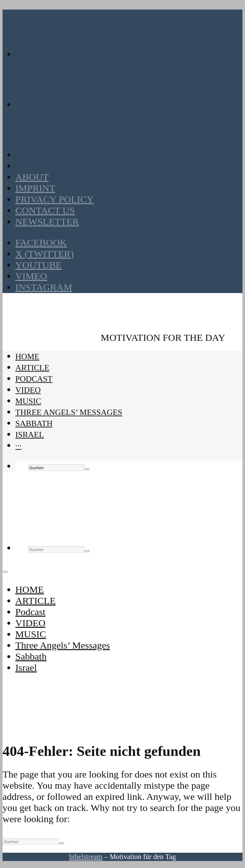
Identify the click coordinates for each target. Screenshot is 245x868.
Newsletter (47, 222)
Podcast (34, 379)
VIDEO (28, 390)
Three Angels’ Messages (69, 412)
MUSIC (28, 401)
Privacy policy (55, 199)
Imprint (35, 188)
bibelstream (86, 857)
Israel (30, 435)
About (32, 177)
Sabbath (34, 423)
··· (18, 446)
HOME (27, 357)
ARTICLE (32, 368)
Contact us (45, 211)
